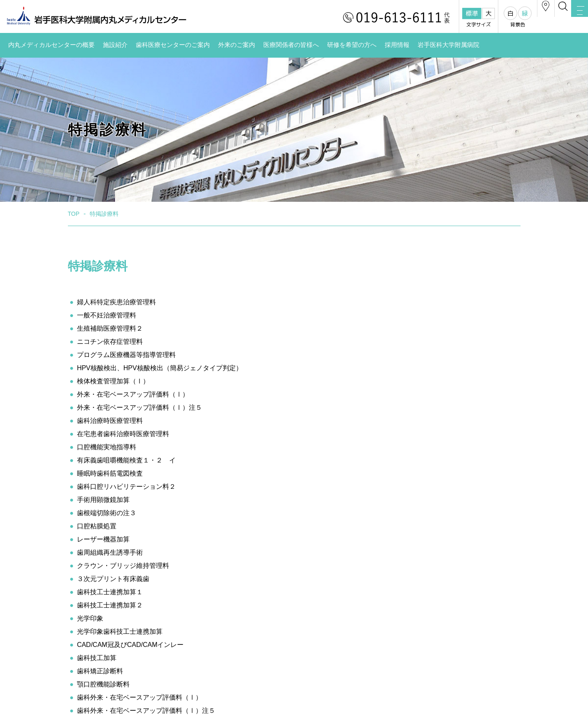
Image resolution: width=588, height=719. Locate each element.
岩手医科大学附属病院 (449, 45)
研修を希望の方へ (352, 45)
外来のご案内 (237, 45)
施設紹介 (115, 45)
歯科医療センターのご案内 (173, 45)
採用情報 (397, 45)
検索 (539, 18)
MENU (572, 19)
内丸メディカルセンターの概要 (51, 45)
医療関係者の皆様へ (291, 45)
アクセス (505, 18)
